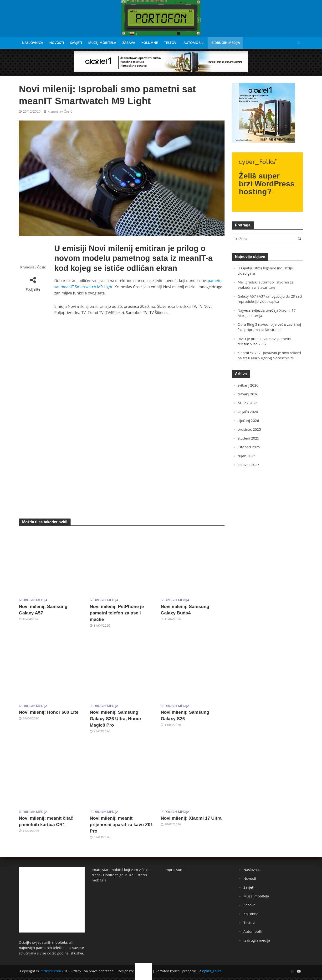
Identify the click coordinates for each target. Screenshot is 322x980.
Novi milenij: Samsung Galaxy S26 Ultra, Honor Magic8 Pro (116, 719)
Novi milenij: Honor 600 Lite (49, 712)
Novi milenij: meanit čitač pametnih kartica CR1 (46, 821)
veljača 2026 (248, 412)
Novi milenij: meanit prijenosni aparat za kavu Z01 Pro (121, 825)
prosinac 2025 (249, 429)
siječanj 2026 (248, 420)
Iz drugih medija (225, 43)
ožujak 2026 (248, 403)
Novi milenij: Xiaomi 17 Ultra (191, 818)
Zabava (129, 43)
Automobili (194, 43)
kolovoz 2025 (248, 465)
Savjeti (76, 43)
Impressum (174, 870)
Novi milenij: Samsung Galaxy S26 (185, 715)
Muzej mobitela (102, 43)
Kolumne (150, 43)
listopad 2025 (249, 447)
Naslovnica (33, 43)
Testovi (171, 43)
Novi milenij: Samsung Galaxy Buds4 (185, 610)
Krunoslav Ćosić (60, 111)
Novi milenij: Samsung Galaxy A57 (43, 610)
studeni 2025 (248, 438)
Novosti (57, 43)
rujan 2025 (247, 456)
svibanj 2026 (248, 385)
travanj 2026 (248, 394)
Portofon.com (50, 971)
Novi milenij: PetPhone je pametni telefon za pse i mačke (117, 613)
